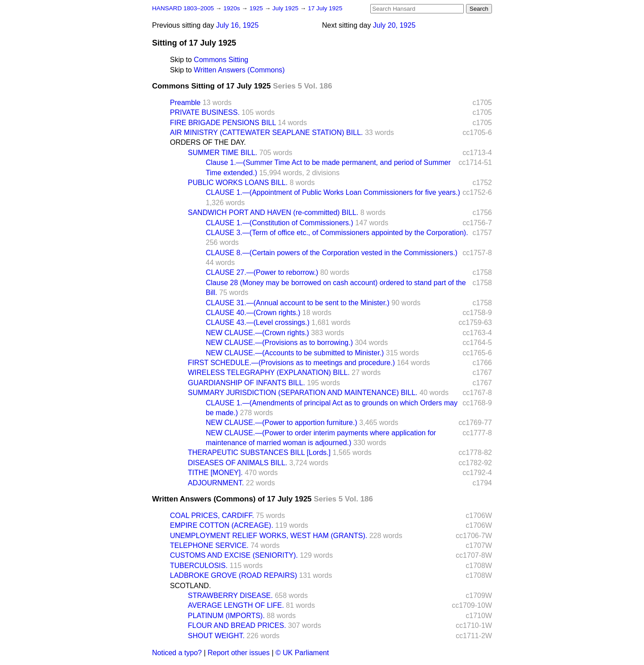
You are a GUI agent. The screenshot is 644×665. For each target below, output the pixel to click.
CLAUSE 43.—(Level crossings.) (258, 322)
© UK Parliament (302, 653)
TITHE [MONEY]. (215, 473)
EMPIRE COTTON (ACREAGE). (222, 525)
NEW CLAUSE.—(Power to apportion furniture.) (282, 423)
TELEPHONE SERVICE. (209, 545)
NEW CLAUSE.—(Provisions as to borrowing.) (279, 343)
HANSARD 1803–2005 (183, 8)
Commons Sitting (221, 60)
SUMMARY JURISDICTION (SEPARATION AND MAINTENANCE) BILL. (303, 393)
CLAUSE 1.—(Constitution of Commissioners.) (280, 223)
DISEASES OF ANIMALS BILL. (237, 463)
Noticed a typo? (177, 653)
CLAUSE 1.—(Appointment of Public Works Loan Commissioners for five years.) (333, 192)
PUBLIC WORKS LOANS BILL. (238, 183)
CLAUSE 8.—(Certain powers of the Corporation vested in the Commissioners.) (332, 253)
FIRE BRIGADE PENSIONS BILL (223, 123)
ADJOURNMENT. (216, 483)
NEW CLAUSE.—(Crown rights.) (257, 333)
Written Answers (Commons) (239, 70)
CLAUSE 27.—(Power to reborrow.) (262, 272)
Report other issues (239, 653)
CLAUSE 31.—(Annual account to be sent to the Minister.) (298, 303)
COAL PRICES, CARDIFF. (212, 516)
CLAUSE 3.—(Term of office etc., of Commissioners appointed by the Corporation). (337, 233)
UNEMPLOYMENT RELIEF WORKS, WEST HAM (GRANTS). (269, 536)
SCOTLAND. (191, 586)
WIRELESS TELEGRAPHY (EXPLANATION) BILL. (269, 372)
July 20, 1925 (394, 25)
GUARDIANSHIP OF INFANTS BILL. (246, 383)
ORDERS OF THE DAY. (208, 142)
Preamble (185, 103)
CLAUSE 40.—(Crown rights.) (253, 313)
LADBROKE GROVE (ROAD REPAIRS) (233, 575)
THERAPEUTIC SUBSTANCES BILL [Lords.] (259, 452)
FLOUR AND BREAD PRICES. (237, 625)
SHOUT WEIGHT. (216, 636)
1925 (257, 8)
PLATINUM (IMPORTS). (226, 616)
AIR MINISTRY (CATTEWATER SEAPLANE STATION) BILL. (266, 133)
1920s (232, 8)
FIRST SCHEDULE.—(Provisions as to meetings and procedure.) (291, 363)
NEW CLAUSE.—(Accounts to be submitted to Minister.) (295, 353)
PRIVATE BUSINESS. (205, 112)
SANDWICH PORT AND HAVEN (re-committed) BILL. (273, 213)
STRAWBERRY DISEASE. (230, 596)
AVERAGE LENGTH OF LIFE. (236, 605)
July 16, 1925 (237, 25)
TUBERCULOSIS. (199, 566)
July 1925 (286, 8)
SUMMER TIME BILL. (222, 153)
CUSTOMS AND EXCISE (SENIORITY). (234, 555)
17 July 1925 (325, 8)
